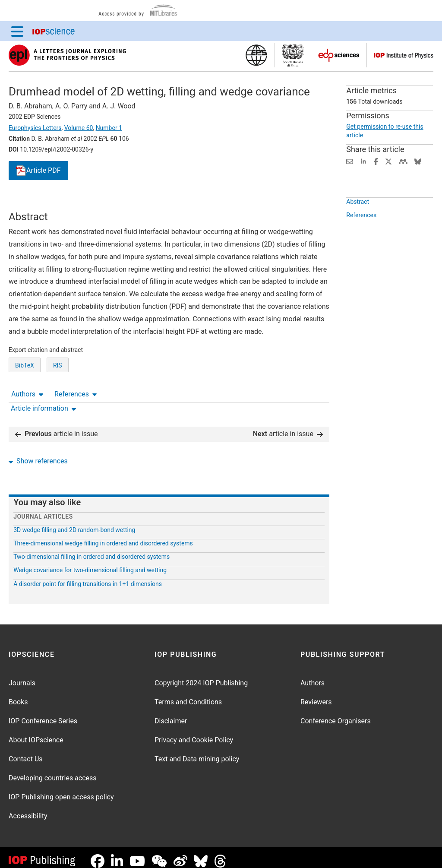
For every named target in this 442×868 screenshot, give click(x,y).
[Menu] (17, 31)
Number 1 (109, 128)
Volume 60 (79, 128)
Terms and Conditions (188, 695)
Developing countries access (53, 771)
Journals (22, 676)
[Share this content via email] (350, 161)
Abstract (358, 222)
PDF (38, 171)
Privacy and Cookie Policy (194, 733)
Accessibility (28, 809)
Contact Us (26, 752)
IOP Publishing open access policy (61, 790)
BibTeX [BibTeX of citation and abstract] (25, 397)
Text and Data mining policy (197, 752)
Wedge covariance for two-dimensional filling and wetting (90, 563)
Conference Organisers (336, 714)
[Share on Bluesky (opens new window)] (418, 161)
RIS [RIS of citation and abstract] (58, 397)
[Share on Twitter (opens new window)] (388, 161)
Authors (27, 203)
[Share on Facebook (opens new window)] (376, 161)
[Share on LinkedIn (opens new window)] (363, 161)
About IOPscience (36, 733)
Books (18, 695)
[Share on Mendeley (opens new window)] (403, 161)
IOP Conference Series (43, 714)
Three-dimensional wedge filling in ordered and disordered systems (103, 536)
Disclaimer (171, 714)
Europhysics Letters (35, 128)
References (76, 203)
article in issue (57, 427)
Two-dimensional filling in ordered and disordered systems (92, 550)
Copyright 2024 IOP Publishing (201, 676)
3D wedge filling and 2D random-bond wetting (74, 523)
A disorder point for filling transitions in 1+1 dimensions (88, 577)
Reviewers (316, 695)
